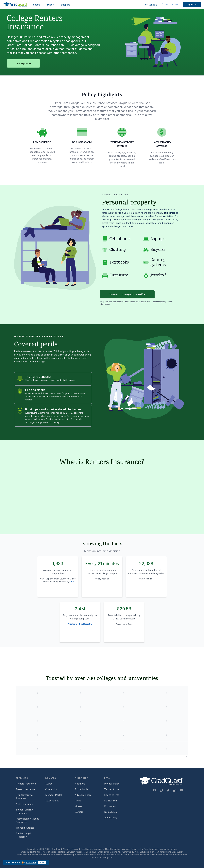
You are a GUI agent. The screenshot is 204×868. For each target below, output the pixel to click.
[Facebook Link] (154, 790)
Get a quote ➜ (23, 63)
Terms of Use (112, 789)
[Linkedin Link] (175, 790)
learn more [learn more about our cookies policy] (31, 862)
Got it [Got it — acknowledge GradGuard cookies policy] (42, 862)
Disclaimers (110, 806)
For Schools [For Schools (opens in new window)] (151, 5)
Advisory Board (83, 795)
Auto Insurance (24, 804)
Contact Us (51, 789)
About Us (80, 784)
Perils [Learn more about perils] (17, 351)
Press (78, 801)
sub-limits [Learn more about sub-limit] (169, 213)
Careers (79, 812)
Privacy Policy (112, 784)
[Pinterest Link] (181, 790)
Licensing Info (112, 795)
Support (65, 5)
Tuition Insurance (25, 789)
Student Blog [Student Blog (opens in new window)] (52, 801)
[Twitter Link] (168, 790)
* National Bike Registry (80, 624)
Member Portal (53, 795)
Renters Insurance (26, 784)
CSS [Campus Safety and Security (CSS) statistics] (72, 582)
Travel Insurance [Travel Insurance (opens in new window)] (25, 828)
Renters (36, 5)
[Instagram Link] (161, 790)
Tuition (50, 5)
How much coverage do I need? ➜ (127, 294)
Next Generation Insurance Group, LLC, (123, 849)
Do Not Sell (110, 801)
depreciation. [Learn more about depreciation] (167, 216)
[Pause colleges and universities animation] (187, 757)
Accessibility (111, 818)
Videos (78, 806)
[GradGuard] (15, 5)
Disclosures (110, 812)
